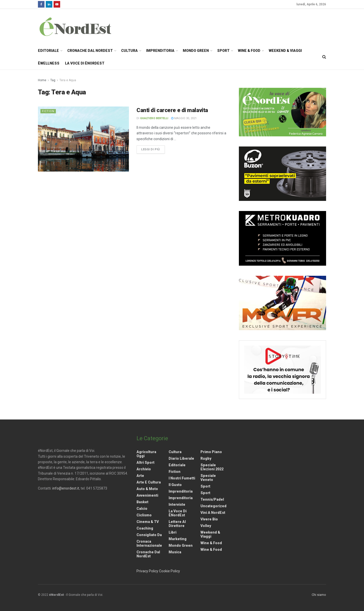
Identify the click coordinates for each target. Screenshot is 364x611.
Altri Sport (145, 462)
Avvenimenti (147, 495)
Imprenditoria (160, 51)
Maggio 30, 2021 (184, 118)
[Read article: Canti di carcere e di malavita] (83, 139)
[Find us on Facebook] (41, 4)
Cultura (129, 51)
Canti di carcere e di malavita (172, 110)
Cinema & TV (148, 522)
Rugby (206, 458)
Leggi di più (153, 149)
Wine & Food (249, 51)
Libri (173, 532)
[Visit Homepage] (82, 27)
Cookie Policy (169, 571)
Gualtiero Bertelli (154, 118)
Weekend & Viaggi (285, 51)
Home (42, 80)
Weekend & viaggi (210, 534)
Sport (223, 51)
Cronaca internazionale (149, 543)
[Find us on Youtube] (57, 4)
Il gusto (175, 485)
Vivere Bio (209, 519)
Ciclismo (144, 515)
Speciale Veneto (208, 478)
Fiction (48, 111)
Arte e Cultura (149, 482)
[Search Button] (324, 57)
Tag (53, 80)
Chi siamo (319, 595)
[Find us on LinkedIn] (49, 4)
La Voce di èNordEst (85, 63)
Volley (206, 526)
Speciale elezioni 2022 (212, 467)
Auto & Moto (147, 489)
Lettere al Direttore (177, 524)
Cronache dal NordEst (90, 51)
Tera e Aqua (68, 80)
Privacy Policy (147, 571)
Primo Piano (211, 452)
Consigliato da (149, 535)
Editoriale (48, 51)
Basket (142, 502)
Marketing (178, 539)
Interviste (177, 504)
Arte (140, 476)
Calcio (142, 509)
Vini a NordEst (213, 513)
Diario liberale (181, 458)
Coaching (145, 528)
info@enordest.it (66, 488)
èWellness (49, 63)
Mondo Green (196, 51)
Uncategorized (213, 506)
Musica (175, 552)
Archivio (144, 469)
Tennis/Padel (212, 499)
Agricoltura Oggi (146, 454)
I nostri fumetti (182, 478)
